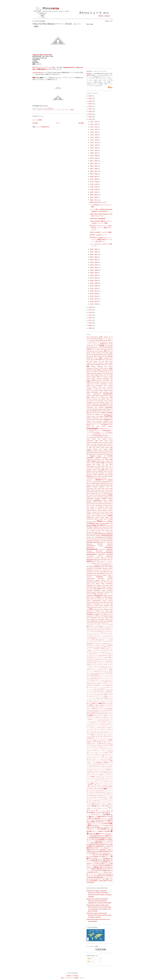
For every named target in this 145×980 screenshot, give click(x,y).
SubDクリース (108, 594)
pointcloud (105, 509)
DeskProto (89, 396)
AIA (89, 353)
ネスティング (105, 724)
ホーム (58, 123)
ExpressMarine (107, 409)
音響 (106, 813)
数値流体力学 (107, 851)
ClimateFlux (99, 380)
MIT (112, 487)
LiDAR (88, 468)
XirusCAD (105, 621)
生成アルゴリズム (97, 853)
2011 (90, 320)
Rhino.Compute (90, 534)
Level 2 (111, 466)
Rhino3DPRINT (109, 537)
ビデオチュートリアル (104, 744)
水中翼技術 (97, 851)
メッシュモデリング (105, 781)
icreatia (108, 446)
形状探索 (104, 829)
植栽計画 (91, 850)
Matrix (95, 475)
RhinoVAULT (98, 560)
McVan (95, 482)
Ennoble (100, 404)
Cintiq (111, 379)
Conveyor (110, 384)
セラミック (98, 696)
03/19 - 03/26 (94, 275)
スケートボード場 (102, 693)
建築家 (91, 836)
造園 (91, 860)
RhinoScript (103, 558)
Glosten (88, 426)
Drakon (108, 399)
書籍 (88, 848)
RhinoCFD (100, 544)
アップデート (95, 628)
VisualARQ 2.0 (98, 614)
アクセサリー (101, 626)
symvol (93, 597)
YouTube (89, 623)
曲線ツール (100, 827)
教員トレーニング (100, 825)
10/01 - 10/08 (94, 156)
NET (96, 494)
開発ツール (95, 817)
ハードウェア (103, 726)
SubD (94, 594)
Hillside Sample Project (106, 441)
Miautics (98, 485)
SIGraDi (101, 582)
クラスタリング (94, 665)
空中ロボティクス (93, 829)
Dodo (107, 397)
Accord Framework (108, 349)
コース (89, 670)
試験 (101, 845)
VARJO (111, 609)
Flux (97, 416)
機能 (97, 822)
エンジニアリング (104, 647)
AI (87, 353)
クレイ (98, 668)
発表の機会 (109, 874)
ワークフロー (102, 811)
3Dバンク (91, 344)
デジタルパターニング (106, 712)
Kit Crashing (95, 459)
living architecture (96, 468)
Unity (101, 606)
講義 (103, 839)
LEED (103, 466)
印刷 (89, 813)
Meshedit (103, 483)
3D (110, 337)
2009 (90, 326)
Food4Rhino (108, 416)
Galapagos (107, 420)
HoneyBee (95, 442)
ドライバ (94, 719)
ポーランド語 (105, 768)
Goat (98, 426)
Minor (108, 487)
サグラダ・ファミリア (96, 682)
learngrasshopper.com (92, 466)
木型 (111, 879)
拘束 (90, 838)
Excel (93, 409)
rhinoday (101, 546)
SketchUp (89, 587)
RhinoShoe (110, 558)
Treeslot (101, 602)
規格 (102, 824)
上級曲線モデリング (108, 848)
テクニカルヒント (101, 707)
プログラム (93, 761)
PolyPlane (110, 510)
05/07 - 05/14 (94, 257)
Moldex (88, 490)
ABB (98, 349)
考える (88, 840)
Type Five (103, 604)
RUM (96, 568)
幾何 (106, 820)
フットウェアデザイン (95, 752)
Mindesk (95, 487)
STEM (111, 592)
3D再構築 (110, 346)
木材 (90, 881)
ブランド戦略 (101, 756)
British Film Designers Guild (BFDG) (96, 372)
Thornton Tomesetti (107, 601)
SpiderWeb (99, 592)
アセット (107, 626)
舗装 (88, 879)
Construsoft (96, 384)
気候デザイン (104, 822)
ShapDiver (105, 575)
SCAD (101, 572)
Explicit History (99, 409)
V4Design (106, 609)
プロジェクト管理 (108, 761)
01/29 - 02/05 (94, 294)
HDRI (97, 441)
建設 (109, 831)
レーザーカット (96, 801)
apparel (88, 356)
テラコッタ (98, 716)
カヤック (104, 661)
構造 (93, 838)
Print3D (89, 514)
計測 (106, 831)
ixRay (111, 453)
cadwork (105, 373)
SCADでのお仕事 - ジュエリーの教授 (101, 232)
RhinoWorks (104, 560)
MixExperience (90, 488)
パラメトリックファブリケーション (103, 738)
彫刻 (109, 865)
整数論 (90, 853)
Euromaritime (90, 408)
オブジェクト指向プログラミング (103, 652)
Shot (111, 580)
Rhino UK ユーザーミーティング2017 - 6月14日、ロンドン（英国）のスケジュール (101, 228)
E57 (95, 401)
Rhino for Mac (96, 530)
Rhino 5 (92, 523)
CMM (111, 380)
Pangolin (105, 500)
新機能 (101, 850)
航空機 (99, 839)
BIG (112, 365)
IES (87, 448)
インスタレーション (92, 635)
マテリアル (108, 773)
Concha (107, 382)
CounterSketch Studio (101, 386)
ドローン (110, 721)
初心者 (111, 846)
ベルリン (100, 768)
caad (111, 372)
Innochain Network (92, 449)
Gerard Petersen (98, 423)
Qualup (102, 517)
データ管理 (92, 703)
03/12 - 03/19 (94, 278)
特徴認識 (96, 871)
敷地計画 (102, 876)
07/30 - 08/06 (94, 179)
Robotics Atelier (104, 567)
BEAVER (99, 365)
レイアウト (93, 799)
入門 (112, 871)
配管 (102, 874)
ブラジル (106, 754)
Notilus (100, 495)
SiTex (104, 585)
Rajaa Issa (109, 517)
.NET (88, 337)
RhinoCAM (96, 542)
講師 (105, 840)
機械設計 (93, 822)
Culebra (97, 389)
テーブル (106, 705)
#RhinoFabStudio (94, 337)
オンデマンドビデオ (104, 654)
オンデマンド (95, 654)
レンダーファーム (105, 803)
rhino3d (98, 535)
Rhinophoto (102, 554)
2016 (90, 307)
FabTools (105, 411)
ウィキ (88, 642)
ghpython (89, 425)
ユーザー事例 (102, 789)
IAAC (95, 446)
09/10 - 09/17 (94, 163)
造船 (93, 860)
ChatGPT (93, 379)
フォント (99, 750)
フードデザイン (96, 749)
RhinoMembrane (91, 553)
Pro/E (92, 514)
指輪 (98, 845)
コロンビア (97, 671)
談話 (100, 864)
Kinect (111, 458)
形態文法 (109, 829)
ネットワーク (96, 726)
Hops (100, 442)
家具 (105, 815)
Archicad (110, 356)
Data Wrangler (94, 391)
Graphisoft (110, 426)
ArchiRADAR (90, 358)
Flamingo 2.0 (90, 414)
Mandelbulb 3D (103, 473)
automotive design (103, 363)
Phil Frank (92, 505)
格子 (106, 816)
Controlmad (104, 384)
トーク (108, 716)
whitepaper (107, 619)
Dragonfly (103, 399)
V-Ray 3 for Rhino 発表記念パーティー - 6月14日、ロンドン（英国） (57, 25)
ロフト (105, 804)
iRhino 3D (97, 453)
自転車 (108, 845)
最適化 (97, 843)
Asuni (111, 361)
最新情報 (93, 843)
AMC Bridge (109, 353)
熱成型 (100, 874)
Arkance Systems (91, 360)
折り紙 (90, 857)
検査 (100, 836)
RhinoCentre (110, 542)
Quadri (97, 517)
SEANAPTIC (103, 573)
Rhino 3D (106, 521)
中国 (98, 865)
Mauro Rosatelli (109, 475)
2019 (90, 114)
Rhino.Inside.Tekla (91, 536)
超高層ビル (89, 867)
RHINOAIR (110, 539)
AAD (109, 347)
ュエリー (90, 791)
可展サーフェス (99, 815)
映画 (92, 813)
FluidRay (93, 416)
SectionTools (90, 575)
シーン (109, 684)
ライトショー (107, 791)
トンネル (89, 723)
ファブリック (101, 747)
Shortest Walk (105, 580)
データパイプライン (104, 700)
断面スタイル (92, 864)
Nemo (111, 492)
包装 (90, 879)
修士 (102, 846)
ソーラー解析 (104, 696)
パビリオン (106, 733)
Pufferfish (99, 516)
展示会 (97, 867)
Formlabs (106, 418)
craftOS (100, 387)
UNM (111, 606)
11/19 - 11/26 (94, 137)
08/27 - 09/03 (94, 169)
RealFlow (101, 519)
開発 (90, 816)
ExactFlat (89, 409)
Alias (104, 353)
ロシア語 (101, 804)
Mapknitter (110, 473)
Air (92, 353)
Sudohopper (90, 595)
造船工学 (98, 860)
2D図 (101, 337)
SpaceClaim (110, 590)
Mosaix (111, 490)
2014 (90, 312)
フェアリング (103, 749)
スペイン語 (103, 695)
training (97, 602)
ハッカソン (102, 729)
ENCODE (96, 404)
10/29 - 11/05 (94, 145)
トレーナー (94, 721)
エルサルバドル (93, 647)
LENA (107, 466)
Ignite (94, 448)
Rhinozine (110, 560)
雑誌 (91, 844)
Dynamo (91, 401)
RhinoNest (110, 553)
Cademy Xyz (93, 373)
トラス (98, 719)
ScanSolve (89, 573)
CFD (98, 377)
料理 (109, 881)
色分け (98, 850)
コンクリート (105, 671)
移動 (107, 811)
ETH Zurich (110, 406)
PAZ (88, 504)
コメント (91, 962)
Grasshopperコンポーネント (95, 431)
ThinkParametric (96, 600)
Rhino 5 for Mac (100, 523)
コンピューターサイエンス (97, 673)
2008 (90, 328)
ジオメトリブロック (93, 687)
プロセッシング (91, 763)
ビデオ (89, 744)
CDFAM (88, 377)
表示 (99, 876)
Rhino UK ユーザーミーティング (42, 67)
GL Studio (110, 425)
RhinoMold (98, 553)
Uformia (89, 606)
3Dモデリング (105, 344)
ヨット (94, 790)
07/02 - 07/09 (94, 190)
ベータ (102, 766)
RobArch (91, 567)
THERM (88, 601)
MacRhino (89, 471)
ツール (111, 698)
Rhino (39, 110)
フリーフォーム (92, 757)
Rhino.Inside (98, 534)
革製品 (109, 817)
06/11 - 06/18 (94, 197)
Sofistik (99, 589)
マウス (111, 771)
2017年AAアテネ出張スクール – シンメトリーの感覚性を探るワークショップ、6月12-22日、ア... (101, 239)
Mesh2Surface (96, 483)
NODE (96, 495)
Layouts (98, 464)
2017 (90, 119)
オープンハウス (91, 652)
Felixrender (92, 413)
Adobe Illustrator (90, 351)
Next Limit (100, 494)
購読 (110, 88)
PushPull (105, 516)
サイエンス (110, 680)
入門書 (88, 872)
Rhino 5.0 (96, 525)
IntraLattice (95, 451)
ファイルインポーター (97, 745)
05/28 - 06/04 (94, 249)
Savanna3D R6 (98, 570)
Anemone (100, 355)
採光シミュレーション (106, 843)
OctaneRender (100, 497)
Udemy (108, 604)
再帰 (109, 841)
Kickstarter (105, 458)
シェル (104, 685)
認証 (92, 872)
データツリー (96, 700)
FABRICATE (99, 411)
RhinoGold (109, 549)
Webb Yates (101, 618)
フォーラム (110, 749)
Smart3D (103, 587)
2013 (90, 315)
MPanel (97, 492)
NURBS (110, 495)
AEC (105, 351)
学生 (90, 818)
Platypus (107, 507)
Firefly (103, 413)
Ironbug (103, 453)
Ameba (91, 355)
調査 (112, 865)
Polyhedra (105, 510)
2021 (90, 109)
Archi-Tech (105, 356)
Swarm (105, 595)
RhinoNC (104, 553)
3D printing (99, 339)
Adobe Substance (99, 351)
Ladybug (93, 461)
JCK (88, 454)
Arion (111, 358)
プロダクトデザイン (103, 763)
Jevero (91, 454)
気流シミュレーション (94, 824)
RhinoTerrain (90, 560)
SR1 (103, 592)
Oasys (95, 497)
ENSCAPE (106, 404)
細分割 (88, 845)
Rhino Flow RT (102, 529)
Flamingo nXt (99, 414)
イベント (55, 110)
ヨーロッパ (69, 978)
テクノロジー (109, 707)
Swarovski (110, 596)
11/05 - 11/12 (94, 143)
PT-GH (93, 516)
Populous (89, 512)
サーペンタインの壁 (103, 680)
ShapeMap (110, 577)
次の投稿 (35, 123)
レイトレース (99, 799)
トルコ (90, 721)
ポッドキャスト (95, 770)
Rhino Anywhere (103, 527)
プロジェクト (99, 761)
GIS (102, 425)
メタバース (92, 780)
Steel (108, 592)
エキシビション (108, 644)
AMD (88, 355)
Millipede (89, 487)
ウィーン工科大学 (109, 640)
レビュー (94, 802)
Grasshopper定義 (97, 436)
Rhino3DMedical (99, 537)
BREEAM (105, 370)
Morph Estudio (105, 490)
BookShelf (89, 370)
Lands (94, 463)
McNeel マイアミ (108, 478)
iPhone (108, 451)
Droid (111, 399)
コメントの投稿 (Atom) (42, 127)
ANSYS (105, 355)
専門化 (100, 857)
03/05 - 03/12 (94, 281)
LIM (91, 468)
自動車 (90, 846)
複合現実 (91, 877)
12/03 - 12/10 (94, 132)
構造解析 (97, 838)
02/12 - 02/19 (94, 288)
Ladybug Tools (100, 461)
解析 (108, 814)
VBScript (89, 611)
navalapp (107, 492)
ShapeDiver (100, 577)
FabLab (94, 411)
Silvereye (110, 582)
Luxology (99, 470)
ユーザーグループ (65, 110)
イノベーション (95, 633)
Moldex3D (93, 490)
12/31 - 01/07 (94, 122)
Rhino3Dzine (95, 539)
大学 (112, 862)
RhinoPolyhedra (90, 556)
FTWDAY (101, 420)
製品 (109, 855)
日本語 (108, 871)
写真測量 (98, 846)
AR (95, 356)
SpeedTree (94, 592)
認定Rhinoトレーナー (99, 872)
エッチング (104, 645)
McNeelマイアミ (102, 480)
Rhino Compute (94, 529)
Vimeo (103, 611)
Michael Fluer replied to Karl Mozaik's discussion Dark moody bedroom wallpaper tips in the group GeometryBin (99, 901)
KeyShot (98, 458)
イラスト (110, 633)
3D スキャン (105, 339)
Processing (97, 514)
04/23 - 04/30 (94, 262)
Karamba (110, 456)
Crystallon (89, 389)
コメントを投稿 (37, 120)
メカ (103, 778)
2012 (90, 318)
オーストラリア (95, 651)
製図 (104, 855)
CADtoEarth (100, 373)
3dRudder (101, 340)
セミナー (92, 696)
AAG (112, 348)
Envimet (111, 404)
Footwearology (95, 418)
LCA (103, 465)
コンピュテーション (96, 677)
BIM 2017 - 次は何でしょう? (98, 235)
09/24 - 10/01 (94, 158)
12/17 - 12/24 (94, 127)
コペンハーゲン (90, 671)
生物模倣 (100, 855)
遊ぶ (98, 881)
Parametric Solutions (103, 502)
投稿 (90, 959)
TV (93, 604)
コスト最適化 (109, 670)
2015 (90, 310)
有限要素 (95, 881)
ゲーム (111, 668)
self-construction (98, 575)
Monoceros (98, 490)
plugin (111, 507)
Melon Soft (110, 482)
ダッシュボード (93, 698)
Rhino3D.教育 (90, 537)
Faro (111, 411)
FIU (106, 413)
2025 (90, 99)
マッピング (98, 773)
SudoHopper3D (98, 595)
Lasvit (94, 465)
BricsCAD (110, 370)
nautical (103, 492)
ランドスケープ (100, 794)
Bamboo (89, 365)
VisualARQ (90, 614)
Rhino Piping (95, 532)
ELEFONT (89, 404)
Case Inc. (106, 375)
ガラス (108, 661)
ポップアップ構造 (104, 770)
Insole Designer (103, 449)
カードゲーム (92, 659)
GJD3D (105, 425)
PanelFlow (89, 500)
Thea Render (109, 599)
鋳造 (101, 865)
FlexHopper (106, 414)
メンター (96, 783)
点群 (101, 867)
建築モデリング (101, 834)
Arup (100, 361)
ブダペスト (104, 750)
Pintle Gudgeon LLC (92, 507)
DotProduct (89, 399)
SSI (105, 592)
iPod (111, 451)
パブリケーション (102, 734)
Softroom (104, 589)
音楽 (103, 813)
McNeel (89, 74)
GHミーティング (96, 425)
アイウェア (105, 625)
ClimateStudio (106, 380)
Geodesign (99, 421)
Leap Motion (109, 465)
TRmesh (105, 602)
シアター (105, 683)
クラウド (108, 663)
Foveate (88, 420)
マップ (103, 773)
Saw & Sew (96, 572)
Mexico (94, 485)
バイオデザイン (92, 728)
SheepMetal (110, 579)
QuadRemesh (90, 517)
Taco (103, 597)
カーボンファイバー (102, 659)
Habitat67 (94, 439)
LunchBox (89, 470)
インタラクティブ (108, 637)
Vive (112, 614)
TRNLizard (110, 602)
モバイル (108, 785)
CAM (96, 375)
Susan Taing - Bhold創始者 (98, 219)
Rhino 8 (96, 527)
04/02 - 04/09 (94, 270)
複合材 (95, 877)
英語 (95, 813)
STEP (88, 594)
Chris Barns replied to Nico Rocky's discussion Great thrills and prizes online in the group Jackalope (99, 915)
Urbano (95, 607)
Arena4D (107, 358)
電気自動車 (105, 867)
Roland (111, 567)
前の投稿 (81, 123)
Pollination (94, 510)
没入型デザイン (98, 879)
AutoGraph (95, 363)
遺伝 (110, 811)
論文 (93, 882)
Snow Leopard (90, 589)
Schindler (95, 573)
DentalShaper (94, 392)
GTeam (102, 437)
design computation (104, 392)
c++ (109, 372)
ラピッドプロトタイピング (98, 792)
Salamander (105, 568)
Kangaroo (92, 456)
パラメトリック (97, 736)
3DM (97, 340)
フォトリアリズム (92, 750)
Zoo (107, 623)
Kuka (111, 459)
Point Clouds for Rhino (94, 509)
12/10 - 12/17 (94, 130)
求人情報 (109, 823)
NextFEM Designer (108, 494)
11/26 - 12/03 (94, 135)
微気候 (96, 876)
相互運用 (106, 859)
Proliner (106, 514)
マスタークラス (91, 773)
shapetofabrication (91, 579)
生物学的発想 (95, 855)
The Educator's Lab (99, 599)
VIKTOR (98, 611)
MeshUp (108, 483)
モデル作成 (103, 785)
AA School (105, 348)
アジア (82, 978)
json (111, 454)
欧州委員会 (99, 813)
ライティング (100, 790)
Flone (111, 414)
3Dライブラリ (95, 346)
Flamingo (110, 413)
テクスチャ (92, 707)
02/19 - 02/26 (94, 286)
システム (101, 687)
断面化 (97, 864)
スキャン (103, 691)
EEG (112, 402)
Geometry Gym (108, 421)
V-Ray (91, 609)
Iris (100, 453)
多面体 (107, 860)
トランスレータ (104, 719)
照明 (94, 848)
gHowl (111, 423)
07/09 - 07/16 (94, 187)
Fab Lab (89, 411)
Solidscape (89, 590)
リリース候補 (110, 797)
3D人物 (88, 348)
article (91, 361)
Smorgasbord (109, 587)
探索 (88, 864)
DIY (96, 397)
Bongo (111, 368)
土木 (103, 869)
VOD (94, 616)
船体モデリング (106, 857)
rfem (91, 522)
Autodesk (89, 363)
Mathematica (90, 475)
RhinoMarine (109, 551)
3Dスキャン (106, 342)
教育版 (93, 826)
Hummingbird (100, 444)
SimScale (99, 585)
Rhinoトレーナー (104, 562)
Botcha (94, 370)
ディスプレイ (90, 700)
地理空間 (95, 865)
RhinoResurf (109, 556)
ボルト (97, 771)
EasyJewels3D (100, 401)
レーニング (104, 801)
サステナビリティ (107, 682)
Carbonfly (101, 375)
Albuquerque (100, 353)
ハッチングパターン (103, 731)
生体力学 (105, 853)
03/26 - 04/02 (94, 273)
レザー (108, 801)
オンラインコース (94, 656)
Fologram (101, 416)
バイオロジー (109, 728)
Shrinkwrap (89, 582)
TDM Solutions (109, 597)
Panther (111, 500)
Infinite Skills (109, 447)
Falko (109, 411)
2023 (90, 104)
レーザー (105, 799)
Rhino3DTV (89, 539)
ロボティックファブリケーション (97, 808)
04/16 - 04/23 (94, 265)
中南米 (76, 978)
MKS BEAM (98, 488)
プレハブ (99, 759)
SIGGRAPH (96, 582)
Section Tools (109, 573)
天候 (93, 867)
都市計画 (99, 869)
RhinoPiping (109, 554)
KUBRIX (107, 459)
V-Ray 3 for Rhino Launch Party (42, 55)
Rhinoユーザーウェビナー (99, 563)
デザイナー (89, 709)
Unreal (88, 607)
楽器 (93, 818)
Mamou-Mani (95, 473)
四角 (96, 845)
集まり (105, 846)
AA (101, 347)
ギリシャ (104, 663)
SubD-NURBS (100, 594)
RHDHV (95, 522)
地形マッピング (106, 864)
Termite (92, 599)
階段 (103, 816)
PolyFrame (100, 510)
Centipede (93, 377)
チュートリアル (103, 698)
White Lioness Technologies (97, 619)
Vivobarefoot (89, 616)
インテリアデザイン (92, 638)
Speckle (89, 592)
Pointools (89, 510)
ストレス (97, 695)
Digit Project (96, 396)
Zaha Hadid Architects (96, 623)
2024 (90, 101)
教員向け (107, 826)
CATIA (111, 375)
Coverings (110, 386)
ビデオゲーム (94, 744)
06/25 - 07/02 (94, 192)
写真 (94, 846)
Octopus (106, 497)
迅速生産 (92, 851)
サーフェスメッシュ (107, 678)
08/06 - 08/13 (94, 176)
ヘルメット (95, 768)
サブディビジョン (92, 683)
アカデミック (93, 626)
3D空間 (106, 346)
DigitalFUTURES (104, 396)
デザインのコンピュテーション (95, 710)
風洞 (106, 876)
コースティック (95, 670)
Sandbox (111, 568)
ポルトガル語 (102, 771)
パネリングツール (97, 733)
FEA (88, 413)
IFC (90, 447)
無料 (107, 879)
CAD (88, 373)
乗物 (88, 850)
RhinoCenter (103, 542)
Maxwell (89, 476)
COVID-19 (89, 387)
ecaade (106, 401)
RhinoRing (97, 558)
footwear (89, 418)
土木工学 (108, 869)
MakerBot (89, 473)
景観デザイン (93, 831)
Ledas (99, 466)
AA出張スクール (92, 349)
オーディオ (101, 651)
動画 (93, 871)
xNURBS (110, 621)
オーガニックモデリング (101, 649)
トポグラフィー (98, 717)
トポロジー (106, 717)
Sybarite (88, 597)
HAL (99, 439)
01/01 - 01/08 (94, 304)
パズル (92, 729)
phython (111, 505)
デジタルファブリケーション (97, 714)
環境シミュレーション (104, 818)
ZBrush (104, 623)
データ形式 (110, 703)
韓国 (96, 820)
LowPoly (107, 468)
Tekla (88, 599)
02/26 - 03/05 (94, 283)
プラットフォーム (94, 756)
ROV (93, 568)
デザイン (95, 708)
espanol (88, 406)
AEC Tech (110, 351)
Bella (103, 365)
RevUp (88, 522)
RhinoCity (110, 544)
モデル (98, 785)
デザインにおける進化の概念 (106, 709)
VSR (102, 616)
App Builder (110, 355)
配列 (105, 874)
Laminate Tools (109, 461)
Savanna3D (90, 570)
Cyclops (109, 389)
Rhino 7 (91, 527)
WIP (93, 621)
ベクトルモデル (108, 766)
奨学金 (91, 848)
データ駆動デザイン (101, 703)
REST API (106, 519)
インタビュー (99, 637)
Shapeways (101, 579)
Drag (99, 399)
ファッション (93, 747)
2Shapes (106, 337)
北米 (62, 978)
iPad (104, 451)
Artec (104, 360)
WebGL (107, 618)
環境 (96, 818)
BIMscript (100, 367)
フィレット (108, 747)
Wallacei (110, 616)
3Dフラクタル (97, 344)
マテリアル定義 (99, 775)
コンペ (89, 678)
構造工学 (110, 838)
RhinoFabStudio (92, 549)
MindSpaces (102, 487)
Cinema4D (106, 378)
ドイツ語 (103, 716)
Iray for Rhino (90, 453)
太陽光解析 (105, 862)
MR (100, 492)
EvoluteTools (109, 407)
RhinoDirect (109, 546)
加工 (94, 815)
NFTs (90, 495)
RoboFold (97, 567)
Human (88, 444)
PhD (88, 505)
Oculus (111, 497)
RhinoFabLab (109, 547)
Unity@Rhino (106, 606)
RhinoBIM (89, 542)
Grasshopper (93, 428)
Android (95, 355)
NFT (88, 495)
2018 (90, 117)
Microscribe (103, 485)
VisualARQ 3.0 (106, 614)
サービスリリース (96, 678)
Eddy (94, 402)
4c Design (93, 348)
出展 (108, 846)
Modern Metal (105, 488)
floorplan (89, 416)
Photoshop (106, 505)
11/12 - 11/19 (94, 140)
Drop (88, 401)
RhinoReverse (90, 558)
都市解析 (93, 869)
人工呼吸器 (109, 850)
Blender (111, 367)
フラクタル (100, 754)
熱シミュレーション (92, 874)
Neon (88, 493)
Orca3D (104, 499)
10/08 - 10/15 (94, 153)
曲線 (96, 827)
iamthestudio (100, 446)
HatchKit (111, 439)
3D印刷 (101, 346)
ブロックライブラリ (99, 764)
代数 (109, 862)
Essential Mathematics (101, 406)
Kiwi (100, 459)
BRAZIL (99, 370)
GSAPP (98, 437)
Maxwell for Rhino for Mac (98, 476)
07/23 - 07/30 (94, 182)
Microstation (110, 485)
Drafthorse (95, 399)
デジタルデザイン (95, 712)
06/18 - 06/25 (94, 195)
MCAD (106, 476)
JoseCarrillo (107, 454)
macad (111, 470)
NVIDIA (89, 497)
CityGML (89, 380)
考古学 (91, 840)
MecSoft (105, 482)
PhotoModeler (99, 505)
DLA (100, 397)
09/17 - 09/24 (94, 161)
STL (91, 594)
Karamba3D (90, 458)
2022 (90, 106)
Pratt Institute (101, 512)
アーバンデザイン (98, 625)
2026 (90, 96)
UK (92, 606)
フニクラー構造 (104, 752)
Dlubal (103, 397)
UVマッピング (103, 607)
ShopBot (98, 580)
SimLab (88, 584)
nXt (92, 497)
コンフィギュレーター (107, 677)
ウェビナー (91, 643)
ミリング (98, 778)
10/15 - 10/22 (94, 150)
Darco (88, 390)
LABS (88, 461)
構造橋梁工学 (104, 838)
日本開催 (104, 871)
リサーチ (100, 796)
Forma (101, 418)
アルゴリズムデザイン (98, 631)
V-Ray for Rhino (37, 73)
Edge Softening (100, 402)
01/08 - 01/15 (94, 301)
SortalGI (103, 590)
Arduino (101, 358)
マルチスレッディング (101, 776)
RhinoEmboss (90, 547)
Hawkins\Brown (90, 441)
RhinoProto (100, 556)
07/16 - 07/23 (94, 184)
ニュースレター (109, 723)
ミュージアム (92, 778)
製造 (107, 855)
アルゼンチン (109, 631)
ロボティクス (109, 806)
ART (97, 360)
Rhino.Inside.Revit (107, 534)
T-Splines (98, 597)
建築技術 (96, 836)
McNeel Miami (98, 478)
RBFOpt (96, 519)
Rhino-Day (110, 532)
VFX (93, 611)
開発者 (72, 110)
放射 (92, 879)
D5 (112, 389)
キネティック (97, 663)
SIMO (93, 584)
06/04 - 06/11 (94, 200)
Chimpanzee (99, 379)
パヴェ (88, 729)
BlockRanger (90, 368)
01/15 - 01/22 (94, 299)
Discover (111, 396)
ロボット (110, 804)
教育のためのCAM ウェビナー (99, 202)
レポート (99, 803)
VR (97, 616)
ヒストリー (110, 742)
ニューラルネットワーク (92, 724)
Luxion (94, 470)
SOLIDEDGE (110, 589)
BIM (88, 366)
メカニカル (107, 778)
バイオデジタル (101, 728)
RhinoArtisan (90, 541)
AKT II (94, 353)
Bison (106, 367)
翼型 (101, 881)
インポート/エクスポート (97, 640)
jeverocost (96, 454)
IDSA (111, 446)
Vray (99, 616)
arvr (103, 361)
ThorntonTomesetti (91, 602)
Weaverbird (94, 618)
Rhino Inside (105, 530)
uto (98, 607)
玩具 (99, 820)
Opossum (97, 499)
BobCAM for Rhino (98, 368)
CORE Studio (91, 385)
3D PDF (94, 339)
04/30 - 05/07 (94, 260)
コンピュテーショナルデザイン (100, 674)
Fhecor (99, 413)
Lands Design (100, 463)
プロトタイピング (94, 766)
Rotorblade (89, 568)
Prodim (102, 514)
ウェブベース (99, 644)
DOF (111, 397)
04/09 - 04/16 (94, 268)
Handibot (105, 439)
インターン (106, 635)
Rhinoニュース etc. (95, 13)
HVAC (105, 444)
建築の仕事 (92, 834)
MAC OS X (105, 470)
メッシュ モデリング (94, 782)
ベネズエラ (89, 768)
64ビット (98, 347)
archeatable (99, 356)
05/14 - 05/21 (94, 254)
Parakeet (95, 502)
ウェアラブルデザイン (107, 642)
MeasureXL (100, 482)
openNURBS (90, 499)
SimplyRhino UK (91, 585)
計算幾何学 (101, 831)
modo (111, 488)
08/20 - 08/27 (94, 171)
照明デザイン (99, 848)
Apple (92, 356)
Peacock (104, 504)
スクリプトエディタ (93, 693)
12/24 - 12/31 (94, 124)
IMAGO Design (100, 448)
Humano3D (94, 444)
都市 (109, 867)
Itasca (107, 453)
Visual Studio (103, 613)
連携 (90, 882)
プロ (102, 759)
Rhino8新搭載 (103, 539)
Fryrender (93, 420)
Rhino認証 (105, 565)
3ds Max (106, 340)
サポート (100, 683)
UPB (91, 607)
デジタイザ (107, 710)
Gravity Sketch (93, 437)
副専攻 (109, 876)
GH (108, 423)
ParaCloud (89, 502)
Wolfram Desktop (99, 621)
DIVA (88, 397)
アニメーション (101, 629)
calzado (92, 375)
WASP (88, 618)
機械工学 (89, 822)
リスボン (105, 796)
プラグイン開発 (94, 754)
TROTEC (89, 604)
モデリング (92, 785)
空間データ (109, 827)
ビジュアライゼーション (97, 742)
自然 (106, 845)
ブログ (105, 759)
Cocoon (92, 382)
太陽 (100, 862)
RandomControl (90, 519)
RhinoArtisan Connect (99, 541)
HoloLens (89, 442)
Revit (111, 519)
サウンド (89, 682)
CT (93, 389)
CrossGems (110, 387)
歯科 (103, 844)
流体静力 (105, 881)
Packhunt (110, 499)
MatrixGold (101, 475)
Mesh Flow (89, 483)
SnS (95, 589)
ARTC (100, 360)
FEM (96, 413)
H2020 (88, 439)
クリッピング (106, 666)
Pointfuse (110, 509)
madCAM (100, 471)
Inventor (100, 451)
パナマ (110, 731)
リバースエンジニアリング (98, 797)
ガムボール (99, 661)
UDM (111, 604)
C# (106, 372)
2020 (90, 112)
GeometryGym (90, 423)
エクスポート (90, 645)
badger (111, 363)
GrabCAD (103, 426)
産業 (94, 845)
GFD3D (104, 423)
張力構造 (105, 865)
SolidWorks (97, 590)
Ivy (109, 453)
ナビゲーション (95, 723)
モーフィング (102, 783)
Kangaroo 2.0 (101, 456)
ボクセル (110, 768)
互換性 (103, 836)
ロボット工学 (101, 806)
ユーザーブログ (101, 787)
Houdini (111, 442)
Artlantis (96, 361)
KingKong (89, 459)
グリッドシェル (98, 666)
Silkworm (106, 582)
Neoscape (92, 494)
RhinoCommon (91, 546)
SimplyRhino (109, 584)
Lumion (111, 468)
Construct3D (89, 384)
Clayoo (94, 380)
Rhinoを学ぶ (98, 565)
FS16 (97, 420)
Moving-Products (90, 492)
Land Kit (89, 463)
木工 (88, 881)
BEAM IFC (93, 365)
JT (87, 456)
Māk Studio (110, 471)
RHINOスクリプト (93, 561)
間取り (93, 820)
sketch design (109, 585)
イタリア (89, 633)
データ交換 (90, 705)
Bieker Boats (107, 365)
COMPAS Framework (100, 382)
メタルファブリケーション (102, 780)
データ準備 (101, 705)
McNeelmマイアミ (91, 480)
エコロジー (97, 645)
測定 (102, 860)
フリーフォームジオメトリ (103, 758)
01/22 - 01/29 (94, 296)
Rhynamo (110, 565)
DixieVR (93, 397)
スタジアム (110, 693)
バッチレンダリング (94, 731)
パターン (96, 729)
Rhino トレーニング (103, 532)
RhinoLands (99, 551)
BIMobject (94, 367)
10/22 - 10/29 (94, 148)
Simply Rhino (100, 584)
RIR (87, 567)
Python (110, 516)
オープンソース (108, 650)
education (107, 402)
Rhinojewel (89, 551)
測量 (104, 860)
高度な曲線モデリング (102, 841)
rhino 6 (102, 525)
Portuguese (94, 512)
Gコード (111, 437)
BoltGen (106, 368)
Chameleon (106, 377)
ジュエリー (101, 689)
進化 (104, 850)
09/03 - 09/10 (94, 166)
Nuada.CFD (105, 495)
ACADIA (102, 349)
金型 (105, 827)
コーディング (102, 670)
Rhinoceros (90, 544)
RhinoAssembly (108, 541)
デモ (59, 110)
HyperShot (109, 444)
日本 (100, 871)
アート (91, 624)
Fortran (111, 418)
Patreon (111, 502)
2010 (90, 323)
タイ (108, 696)
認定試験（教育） (108, 872)
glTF (93, 426)
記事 (104, 824)
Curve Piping (103, 389)
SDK (98, 573)
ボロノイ (107, 771)
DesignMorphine (108, 394)
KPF (103, 459)
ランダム (94, 794)
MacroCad (95, 471)
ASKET (107, 361)
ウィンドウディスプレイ (96, 642)
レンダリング (94, 804)
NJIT (93, 495)
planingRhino (101, 507)
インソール (100, 635)
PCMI (100, 504)
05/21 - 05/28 (94, 252)
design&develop (97, 394)
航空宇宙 (95, 840)
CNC (88, 382)
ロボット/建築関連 (92, 806)
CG (101, 377)
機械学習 (110, 820)
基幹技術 (103, 820)
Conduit (111, 382)
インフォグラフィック (104, 638)
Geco (94, 421)
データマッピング (104, 702)
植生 (95, 850)
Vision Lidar (97, 613)
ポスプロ (89, 770)
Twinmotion (97, 604)
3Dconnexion (92, 340)
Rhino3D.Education (107, 535)
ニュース (102, 723)
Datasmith (106, 391)
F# (112, 409)
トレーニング (102, 721)
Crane (104, 387)
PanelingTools (97, 500)
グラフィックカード (104, 664)
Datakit (101, 390)
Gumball (106, 437)
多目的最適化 (96, 862)
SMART (99, 587)
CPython (95, 387)
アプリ (108, 629)
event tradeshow (99, 408)
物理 (99, 877)
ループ (88, 799)
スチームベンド (90, 695)
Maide (105, 471)
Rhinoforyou (102, 549)
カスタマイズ (92, 661)
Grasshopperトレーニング (100, 432)
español (92, 406)
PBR (97, 504)
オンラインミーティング (99, 658)
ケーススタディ (104, 668)
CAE (108, 373)
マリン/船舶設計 (92, 776)
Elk (92, 404)
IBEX (105, 446)
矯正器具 (93, 827)
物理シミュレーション (107, 877)
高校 (108, 840)
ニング (100, 724)
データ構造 (95, 705)
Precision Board (109, 512)
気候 (100, 822)
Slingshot (94, 587)
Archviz (95, 358)
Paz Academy (92, 504)
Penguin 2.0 (109, 504)
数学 (101, 851)
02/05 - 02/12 (94, 291)
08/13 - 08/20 (94, 174)
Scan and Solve (108, 572)
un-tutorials (96, 606)
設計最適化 (95, 857)
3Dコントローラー (97, 342)
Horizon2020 (105, 442)
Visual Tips (110, 613)
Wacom (106, 616)
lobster (103, 468)
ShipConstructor (90, 580)
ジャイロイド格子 (92, 689)
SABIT (100, 568)
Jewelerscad (101, 454)
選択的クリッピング (98, 859)
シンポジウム (96, 691)
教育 (90, 825)
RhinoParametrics (92, 554)
